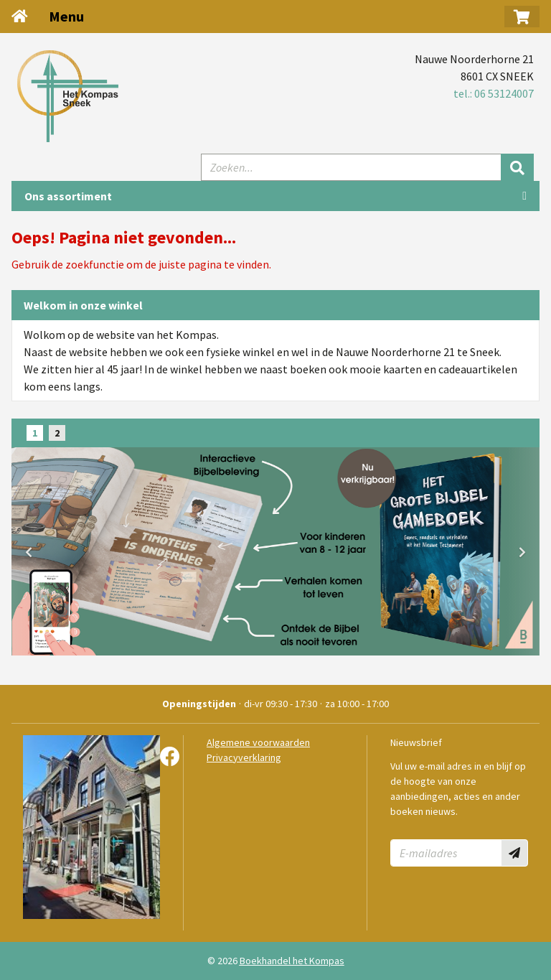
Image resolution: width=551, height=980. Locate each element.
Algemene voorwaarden (258, 742)
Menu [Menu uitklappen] (66, 16)
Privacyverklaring (244, 757)
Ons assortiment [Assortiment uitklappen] (68, 196)
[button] (522, 17)
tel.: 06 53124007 (494, 93)
